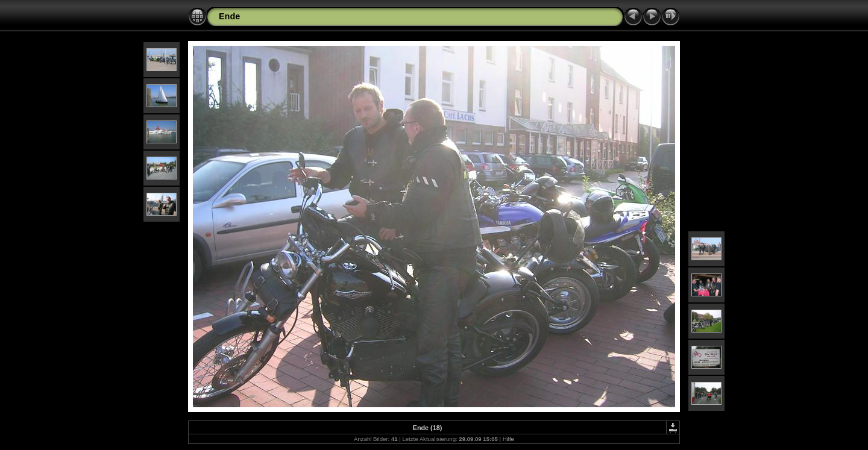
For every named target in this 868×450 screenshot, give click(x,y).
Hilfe (508, 439)
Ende (229, 16)
